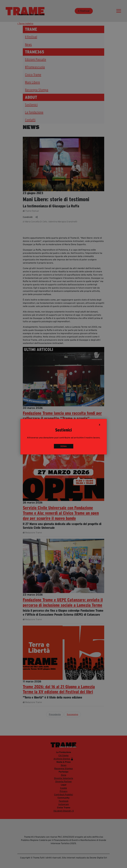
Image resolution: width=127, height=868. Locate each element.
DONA (64, 446)
